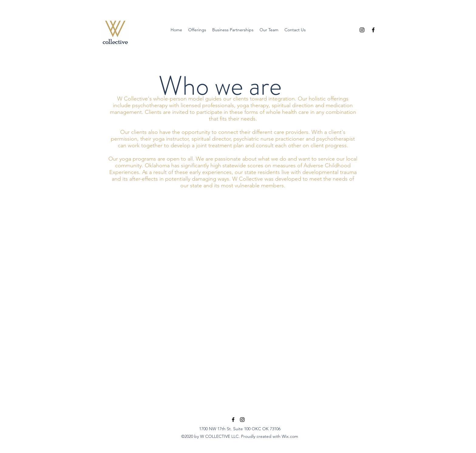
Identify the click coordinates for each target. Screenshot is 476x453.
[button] (197, 30)
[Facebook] (373, 30)
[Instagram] (362, 30)
